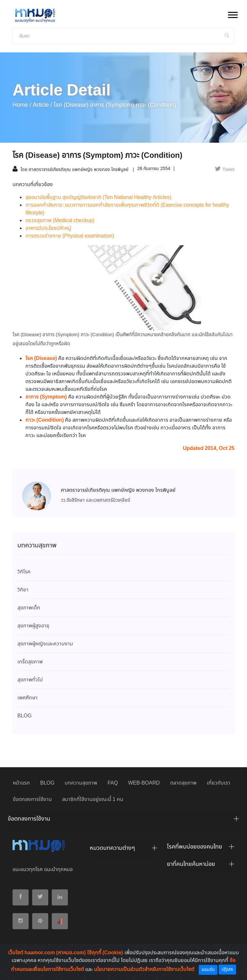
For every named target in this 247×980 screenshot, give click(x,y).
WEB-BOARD (144, 783)
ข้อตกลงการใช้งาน (32, 800)
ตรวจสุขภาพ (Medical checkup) (60, 221)
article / (42, 105)
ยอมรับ (208, 970)
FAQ (113, 783)
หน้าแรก (21, 783)
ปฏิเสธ (227, 969)
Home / (22, 105)
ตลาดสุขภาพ (183, 783)
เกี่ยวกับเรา (219, 783)
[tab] (123, 821)
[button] (232, 14)
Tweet (225, 170)
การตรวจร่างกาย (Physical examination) (70, 236)
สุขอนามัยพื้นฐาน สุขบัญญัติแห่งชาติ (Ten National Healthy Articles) (98, 198)
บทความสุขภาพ (81, 783)
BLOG (47, 783)
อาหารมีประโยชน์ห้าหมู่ (48, 228)
